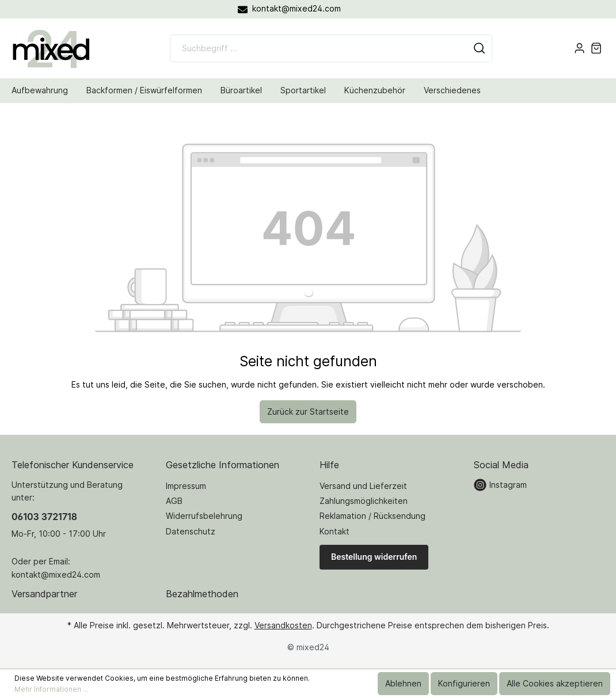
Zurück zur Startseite (308, 411)
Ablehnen (403, 683)
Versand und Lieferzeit (363, 486)
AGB (174, 501)
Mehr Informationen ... (51, 689)
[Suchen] (480, 48)
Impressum (186, 486)
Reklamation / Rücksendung (372, 516)
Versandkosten (283, 625)
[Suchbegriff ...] (319, 48)
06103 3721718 (44, 517)
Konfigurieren (464, 683)
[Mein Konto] (579, 48)
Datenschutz (191, 531)
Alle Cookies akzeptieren (555, 683)
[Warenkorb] (596, 48)
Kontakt (334, 531)
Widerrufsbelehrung (204, 516)
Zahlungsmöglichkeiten (364, 501)
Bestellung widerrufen (374, 557)
